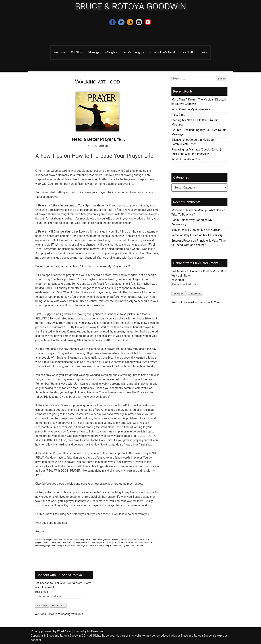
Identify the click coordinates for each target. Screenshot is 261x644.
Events (203, 52)
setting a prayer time (66, 545)
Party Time (178, 115)
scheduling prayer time (45, 545)
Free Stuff (187, 52)
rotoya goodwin (131, 542)
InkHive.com (95, 631)
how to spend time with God (83, 542)
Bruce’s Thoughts (133, 52)
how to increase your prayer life (56, 542)
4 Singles (111, 52)
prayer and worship (105, 542)
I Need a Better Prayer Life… (97, 139)
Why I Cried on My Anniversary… (192, 109)
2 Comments (140, 545)
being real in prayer (88, 540)
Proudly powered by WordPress (51, 631)
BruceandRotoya (182, 241)
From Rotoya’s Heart (162, 52)
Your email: (178, 280)
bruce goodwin (104, 540)
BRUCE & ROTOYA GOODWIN (131, 6)
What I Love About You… (187, 159)
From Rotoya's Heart (63, 540)
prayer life (119, 542)
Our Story (77, 52)
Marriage (94, 52)
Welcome (60, 52)
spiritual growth (82, 545)
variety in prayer (110, 545)
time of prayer (96, 545)
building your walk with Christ (125, 540)
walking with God (126, 545)
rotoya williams (146, 542)
